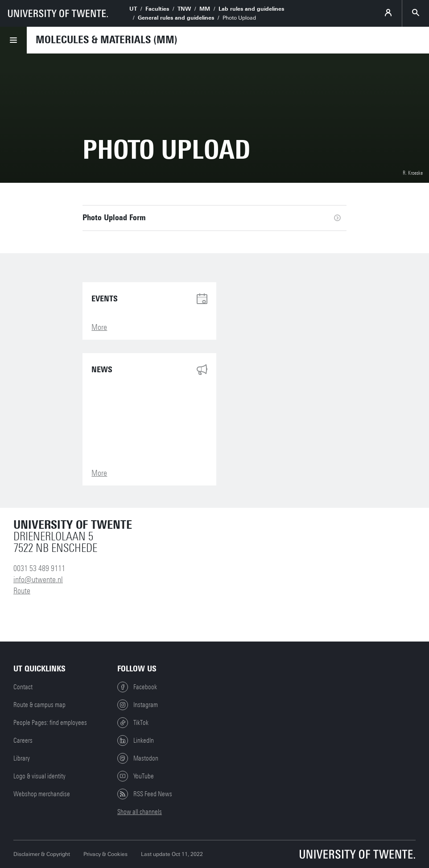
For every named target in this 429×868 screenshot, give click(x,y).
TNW (184, 9)
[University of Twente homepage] (58, 13)
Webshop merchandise (42, 794)
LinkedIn (136, 740)
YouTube (136, 776)
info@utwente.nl (38, 580)
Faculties (157, 9)
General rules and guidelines (176, 18)
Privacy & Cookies (105, 854)
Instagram (138, 705)
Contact (23, 687)
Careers (23, 740)
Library (22, 758)
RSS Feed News (145, 794)
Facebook (137, 687)
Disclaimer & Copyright (42, 854)
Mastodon (138, 758)
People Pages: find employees (50, 723)
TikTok (133, 723)
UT (133, 9)
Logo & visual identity (39, 776)
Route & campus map (39, 705)
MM (205, 9)
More (99, 327)
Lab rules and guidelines (251, 9)
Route (22, 591)
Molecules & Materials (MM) (107, 40)
